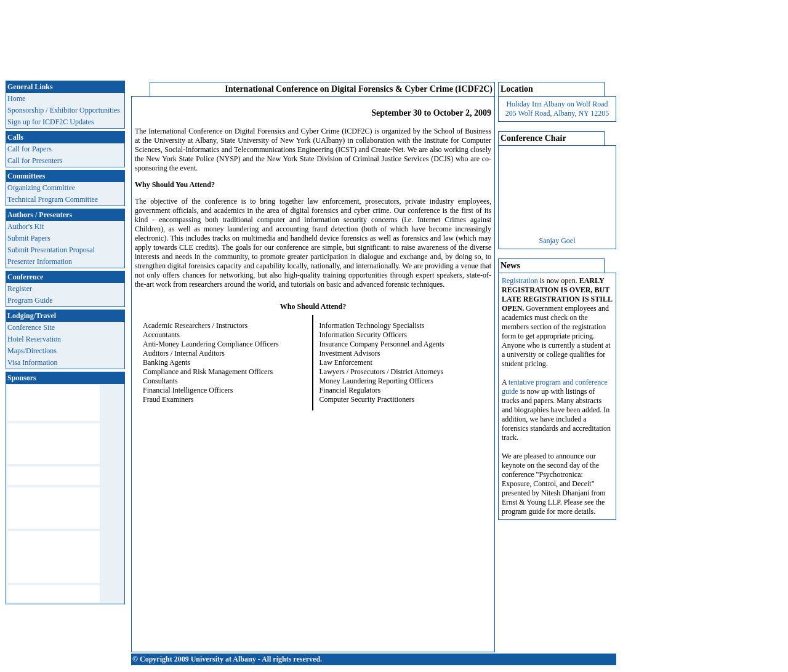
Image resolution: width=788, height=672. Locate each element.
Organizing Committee (41, 188)
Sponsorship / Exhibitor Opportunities (64, 110)
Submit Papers (29, 238)
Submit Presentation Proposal (51, 250)
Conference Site (31, 327)
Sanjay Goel (557, 241)
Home (16, 98)
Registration (520, 281)
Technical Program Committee (53, 199)
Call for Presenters (35, 161)
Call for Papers (30, 149)
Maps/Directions (32, 351)
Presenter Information (40, 262)
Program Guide (30, 300)
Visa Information (33, 362)
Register (20, 289)
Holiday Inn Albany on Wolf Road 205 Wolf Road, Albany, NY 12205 (557, 109)
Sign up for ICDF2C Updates (51, 122)
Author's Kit (26, 226)
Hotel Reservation (34, 339)
